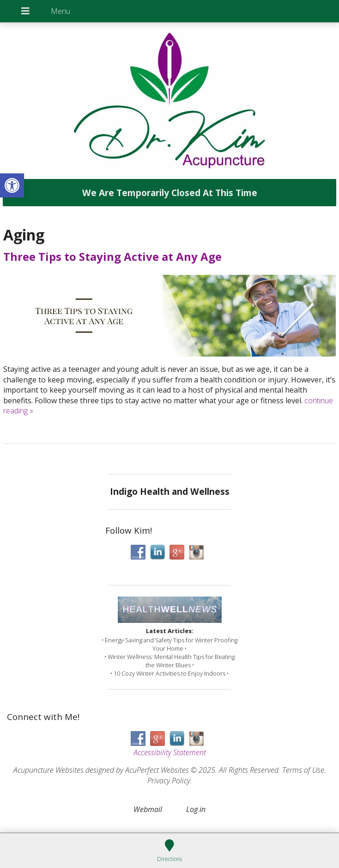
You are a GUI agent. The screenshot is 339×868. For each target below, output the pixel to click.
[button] (12, 185)
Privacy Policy (169, 781)
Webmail (148, 809)
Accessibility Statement (170, 752)
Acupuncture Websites (48, 770)
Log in (196, 809)
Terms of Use (303, 770)
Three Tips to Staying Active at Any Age (112, 256)
